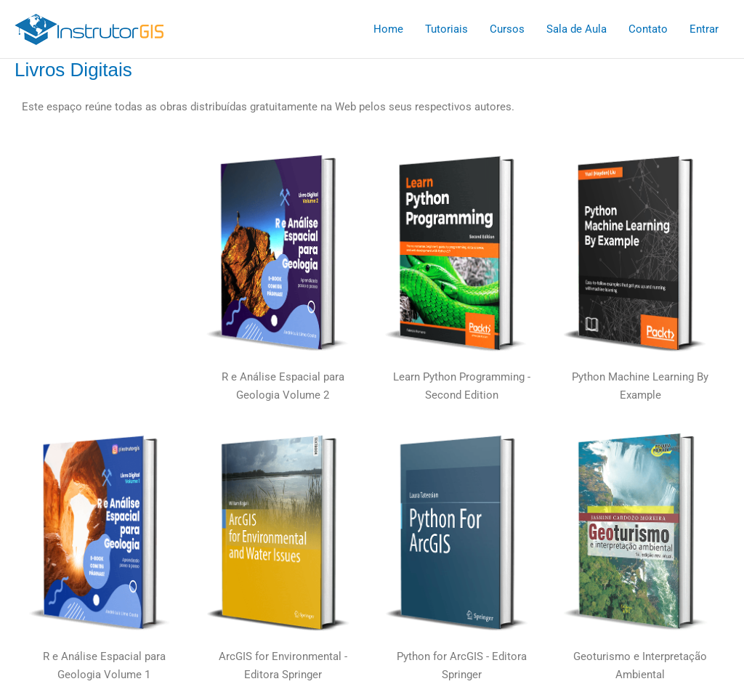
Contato (648, 29)
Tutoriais (446, 29)
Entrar (704, 29)
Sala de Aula (577, 29)
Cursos (507, 29)
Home (388, 29)
